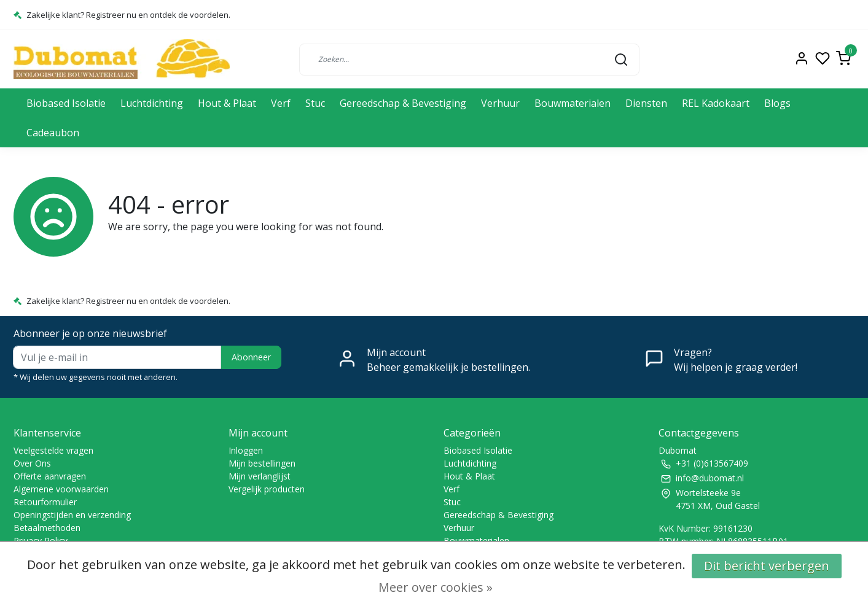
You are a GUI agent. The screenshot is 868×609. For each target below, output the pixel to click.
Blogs (777, 103)
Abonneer (251, 357)
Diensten (646, 103)
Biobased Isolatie (66, 103)
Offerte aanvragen (50, 476)
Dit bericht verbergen (767, 566)
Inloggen (246, 450)
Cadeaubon (53, 133)
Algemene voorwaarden (61, 489)
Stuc (315, 103)
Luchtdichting (152, 103)
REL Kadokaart (716, 103)
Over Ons (32, 463)
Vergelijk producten (267, 489)
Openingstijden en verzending (72, 515)
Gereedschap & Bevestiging (403, 103)
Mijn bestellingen (262, 463)
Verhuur (500, 103)
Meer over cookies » (436, 587)
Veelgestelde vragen (53, 450)
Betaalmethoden (47, 528)
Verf (281, 103)
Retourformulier (45, 502)
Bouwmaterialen (573, 103)
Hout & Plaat (227, 103)
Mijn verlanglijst (260, 476)
